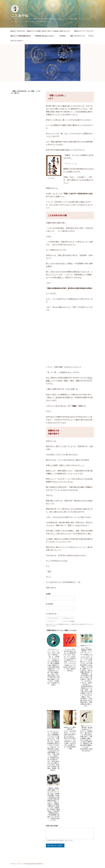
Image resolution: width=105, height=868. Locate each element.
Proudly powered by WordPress (34, 864)
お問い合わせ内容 (52, 826)
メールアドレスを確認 (68, 621)
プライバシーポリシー (17, 41)
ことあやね (20, 16)
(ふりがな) (50, 604)
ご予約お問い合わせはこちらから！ (45, 36)
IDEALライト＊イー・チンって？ (84, 31)
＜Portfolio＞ (63, 36)
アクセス (91, 36)
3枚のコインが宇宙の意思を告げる (20, 36)
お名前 (49, 594)
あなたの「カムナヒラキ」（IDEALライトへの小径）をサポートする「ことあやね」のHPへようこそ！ (40, 31)
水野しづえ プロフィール (77, 36)
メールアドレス (50, 621)
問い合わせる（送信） (55, 845)
